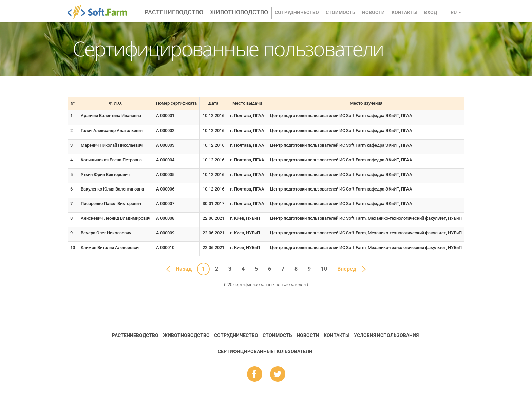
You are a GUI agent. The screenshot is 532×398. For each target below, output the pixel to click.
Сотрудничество (297, 12)
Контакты (404, 12)
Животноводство (239, 12)
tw (278, 375)
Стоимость (340, 12)
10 (324, 269)
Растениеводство (174, 12)
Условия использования (386, 335)
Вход (431, 12)
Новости (373, 12)
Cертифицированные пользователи (265, 351)
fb (255, 375)
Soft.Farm (101, 12)
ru (456, 12)
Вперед (347, 269)
